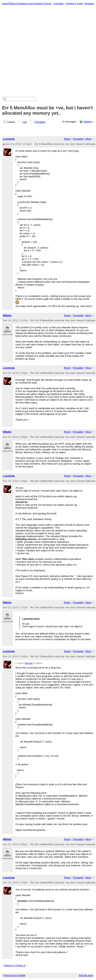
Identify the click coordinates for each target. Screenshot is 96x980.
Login (80, 4)
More (88, 139)
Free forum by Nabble (14, 975)
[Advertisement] (41, 50)
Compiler (59, 4)
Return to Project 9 (15, 965)
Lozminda (9, 139)
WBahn (7, 315)
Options (88, 122)
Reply (67, 139)
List (25, 122)
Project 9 (71, 4)
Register (89, 4)
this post (29, 663)
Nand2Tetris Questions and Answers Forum (27, 4)
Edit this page (86, 975)
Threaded (40, 122)
